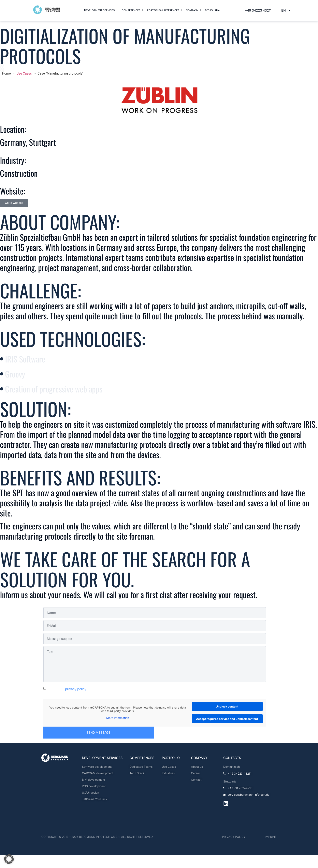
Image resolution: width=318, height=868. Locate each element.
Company (194, 10)
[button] (101, 10)
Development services (101, 10)
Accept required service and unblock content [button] (227, 732)
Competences (133, 10)
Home (6, 73)
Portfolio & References (165, 10)
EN (286, 10)
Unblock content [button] (227, 719)
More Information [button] (118, 731)
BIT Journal (213, 10)
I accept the (67, 702)
